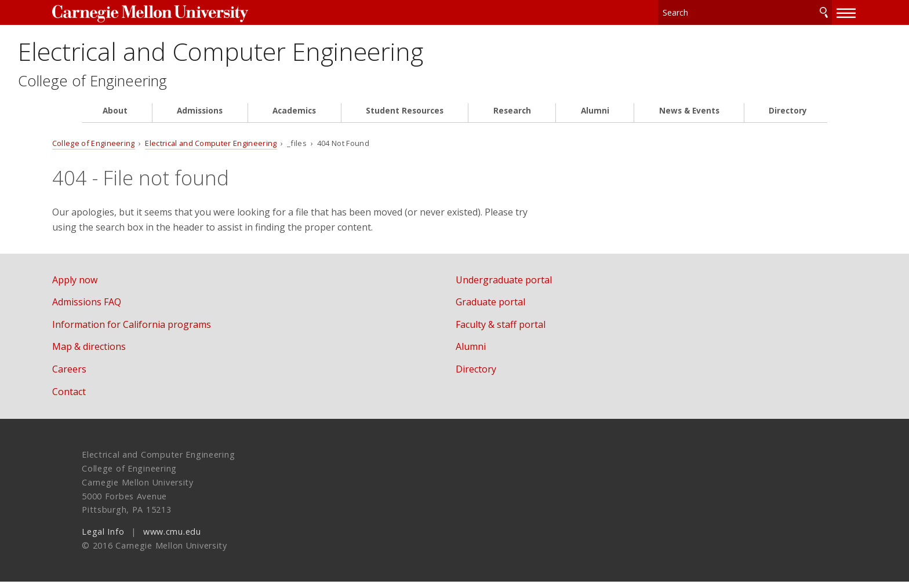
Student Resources (405, 117)
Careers (99, 375)
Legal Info (103, 538)
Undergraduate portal (518, 286)
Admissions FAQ (116, 308)
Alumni (595, 117)
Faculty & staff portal (515, 331)
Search (794, 11)
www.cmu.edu (172, 538)
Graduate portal (504, 308)
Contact (99, 397)
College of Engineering (160, 87)
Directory (788, 117)
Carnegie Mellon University (175, 12)
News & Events (689, 117)
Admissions (200, 117)
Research (512, 117)
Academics (294, 117)
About (115, 117)
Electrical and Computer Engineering (319, 54)
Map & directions (119, 353)
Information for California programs (161, 331)
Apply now (104, 286)
